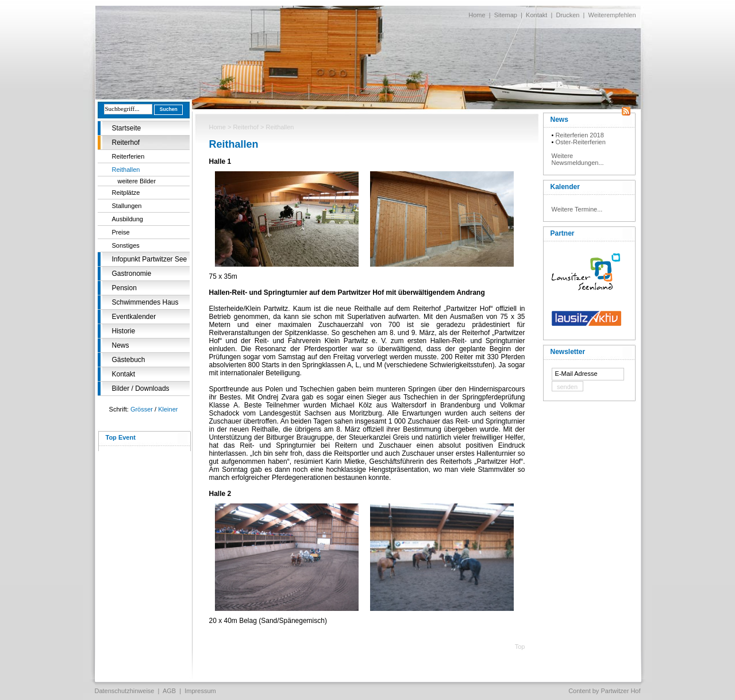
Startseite (127, 128)
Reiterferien (128, 156)
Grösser (142, 409)
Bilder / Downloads (141, 389)
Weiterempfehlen (612, 15)
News (121, 345)
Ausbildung (128, 219)
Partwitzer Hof (620, 691)
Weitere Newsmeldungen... (578, 159)
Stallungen (127, 206)
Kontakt (536, 15)
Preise (121, 232)
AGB (169, 691)
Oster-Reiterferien (580, 142)
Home (477, 15)
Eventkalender (134, 317)
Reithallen (126, 170)
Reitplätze (126, 193)
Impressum (200, 691)
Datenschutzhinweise (125, 691)
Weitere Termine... (577, 209)
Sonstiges (126, 245)
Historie (124, 331)
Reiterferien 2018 (579, 135)
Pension (124, 288)
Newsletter (568, 352)
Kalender (565, 187)
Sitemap (506, 15)
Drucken (567, 15)
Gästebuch (129, 360)
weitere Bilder (137, 181)
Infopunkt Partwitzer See (150, 259)
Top (520, 647)
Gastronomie (132, 274)
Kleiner (168, 409)
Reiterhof (126, 143)
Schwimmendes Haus (145, 302)
